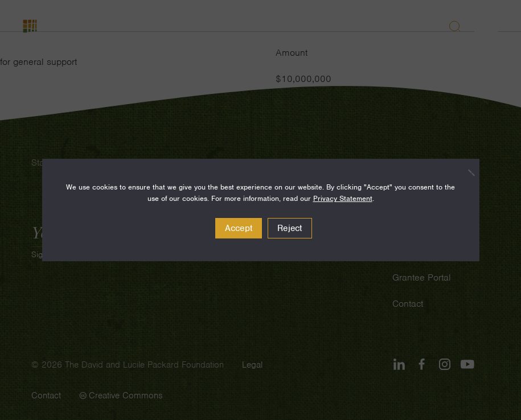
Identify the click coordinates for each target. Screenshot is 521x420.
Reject (290, 228)
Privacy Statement (343, 198)
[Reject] (465, 172)
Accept (239, 228)
